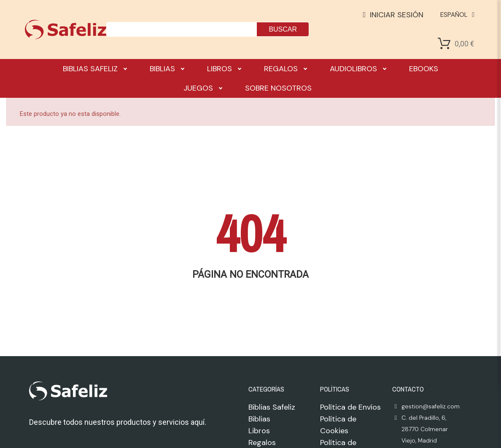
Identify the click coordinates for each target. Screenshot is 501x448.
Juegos (203, 88)
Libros (224, 69)
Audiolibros (358, 69)
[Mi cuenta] (393, 15)
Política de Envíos (350, 407)
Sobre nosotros (278, 88)
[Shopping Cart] (444, 43)
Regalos (285, 69)
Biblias (167, 69)
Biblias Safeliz (95, 69)
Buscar (283, 29)
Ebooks (424, 69)
